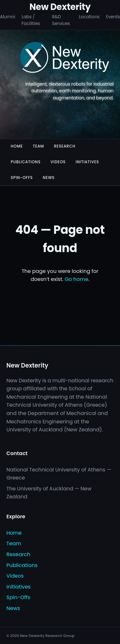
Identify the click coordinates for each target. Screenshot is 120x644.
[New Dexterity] (65, 58)
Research (64, 146)
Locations (89, 17)
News (49, 178)
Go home (76, 279)
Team (38, 146)
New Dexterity (60, 7)
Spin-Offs (22, 178)
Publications (26, 162)
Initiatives (87, 162)
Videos (58, 162)
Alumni (8, 17)
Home (17, 146)
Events (113, 17)
